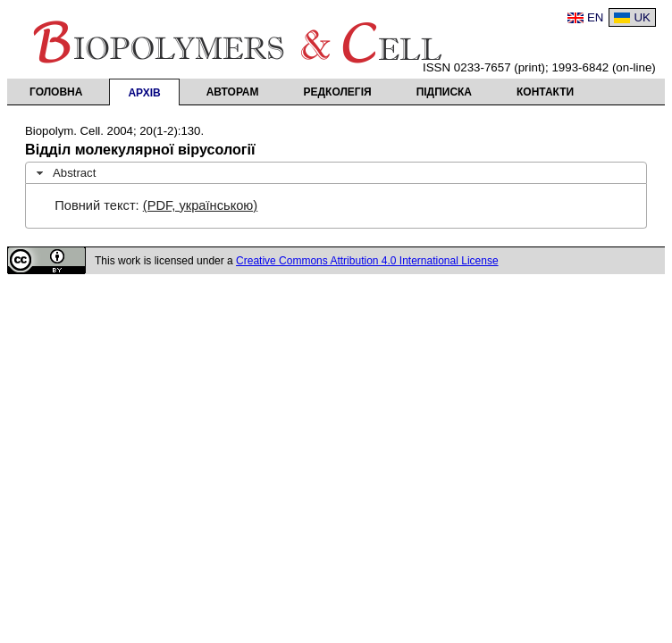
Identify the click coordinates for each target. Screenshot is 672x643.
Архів (144, 93)
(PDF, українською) (201, 205)
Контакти (545, 92)
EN (596, 17)
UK (642, 17)
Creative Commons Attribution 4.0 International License (367, 261)
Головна (56, 92)
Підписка (444, 92)
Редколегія (338, 92)
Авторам (233, 92)
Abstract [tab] (64, 173)
